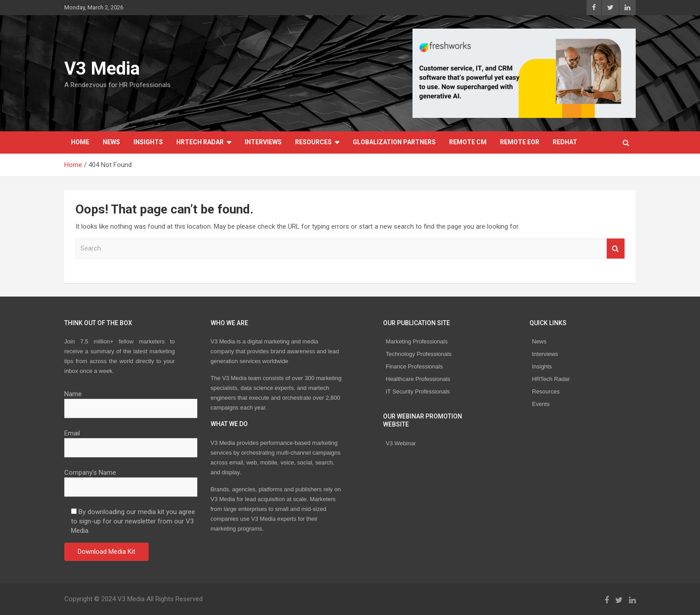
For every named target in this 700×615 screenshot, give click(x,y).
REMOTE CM (468, 142)
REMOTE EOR (520, 142)
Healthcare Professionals (418, 379)
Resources (313, 142)
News (111, 142)
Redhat (565, 142)
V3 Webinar (401, 443)
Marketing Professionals (417, 341)
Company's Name (131, 480)
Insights (148, 142)
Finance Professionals (414, 366)
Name (131, 401)
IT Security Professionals (418, 391)
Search (616, 249)
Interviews (263, 142)
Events (541, 404)
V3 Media (102, 69)
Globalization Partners (394, 142)
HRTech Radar (200, 142)
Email (131, 440)
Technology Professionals (419, 354)
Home (80, 142)
